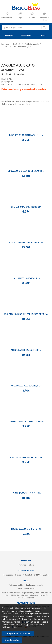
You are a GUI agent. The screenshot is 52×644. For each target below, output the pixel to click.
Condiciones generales (34, 585)
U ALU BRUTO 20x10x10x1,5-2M (26, 279)
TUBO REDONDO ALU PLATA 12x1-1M (26, 135)
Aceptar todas (12, 640)
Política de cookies (16, 585)
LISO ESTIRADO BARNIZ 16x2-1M (26, 207)
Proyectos (22, 565)
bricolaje (9, 35)
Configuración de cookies (18, 634)
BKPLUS (37, 575)
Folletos (31, 565)
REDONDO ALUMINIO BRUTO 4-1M (26, 529)
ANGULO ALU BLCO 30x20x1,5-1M (26, 386)
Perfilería (17, 44)
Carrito (32, 18)
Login (20, 18)
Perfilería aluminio (32, 44)
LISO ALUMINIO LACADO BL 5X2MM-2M (26, 171)
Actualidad (27, 575)
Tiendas (18, 575)
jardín (43, 35)
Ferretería (5, 44)
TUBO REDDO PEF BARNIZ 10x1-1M (26, 458)
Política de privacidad (26, 589)
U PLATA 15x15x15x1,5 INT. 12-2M (26, 493)
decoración (26, 35)
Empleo (46, 575)
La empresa (8, 575)
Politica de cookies (9, 627)
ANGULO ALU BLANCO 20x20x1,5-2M (26, 243)
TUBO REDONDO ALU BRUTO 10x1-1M (26, 422)
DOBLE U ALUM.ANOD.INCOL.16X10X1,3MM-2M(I (26, 314)
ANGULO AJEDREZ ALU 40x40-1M (26, 350)
